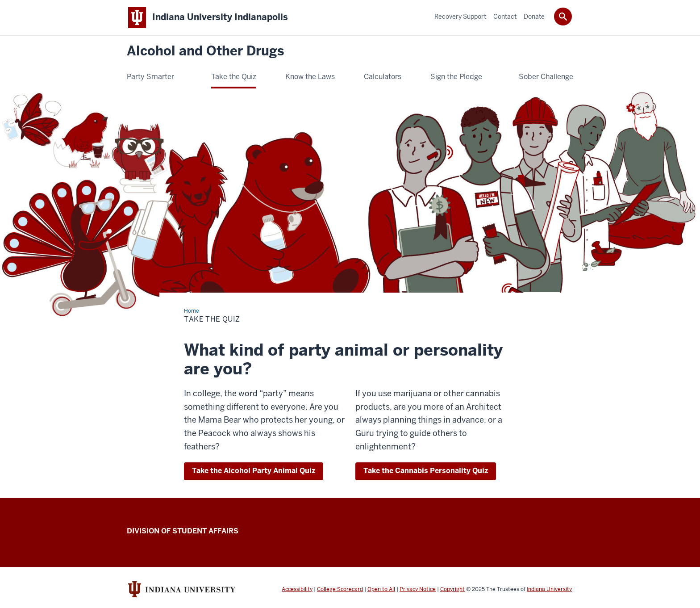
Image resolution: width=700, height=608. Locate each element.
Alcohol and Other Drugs (205, 51)
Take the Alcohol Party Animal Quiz (254, 471)
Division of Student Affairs (183, 531)
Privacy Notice (418, 589)
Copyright (452, 589)
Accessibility (297, 589)
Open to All (381, 589)
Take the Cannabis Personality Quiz (426, 471)
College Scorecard (340, 589)
